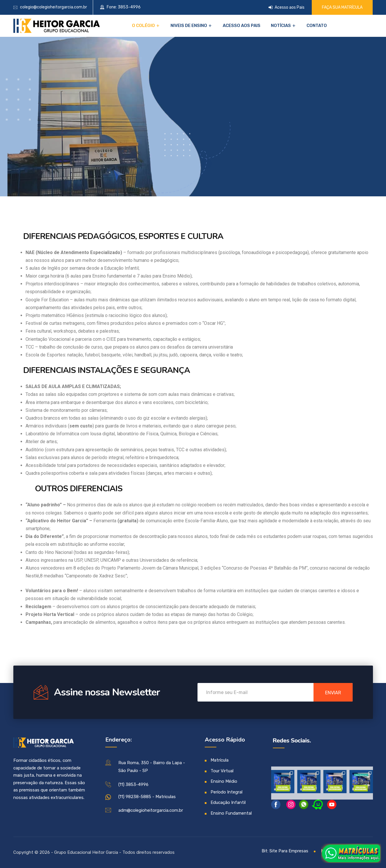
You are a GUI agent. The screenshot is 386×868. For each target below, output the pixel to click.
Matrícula (220, 760)
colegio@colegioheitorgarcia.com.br (54, 7)
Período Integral (226, 792)
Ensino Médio (224, 781)
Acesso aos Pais (287, 7)
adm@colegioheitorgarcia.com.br (151, 810)
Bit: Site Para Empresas (285, 851)
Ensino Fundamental (231, 813)
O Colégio (143, 26)
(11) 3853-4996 (133, 784)
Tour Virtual (222, 771)
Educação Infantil (228, 802)
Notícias (281, 26)
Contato (317, 26)
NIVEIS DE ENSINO (189, 26)
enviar (333, 693)
